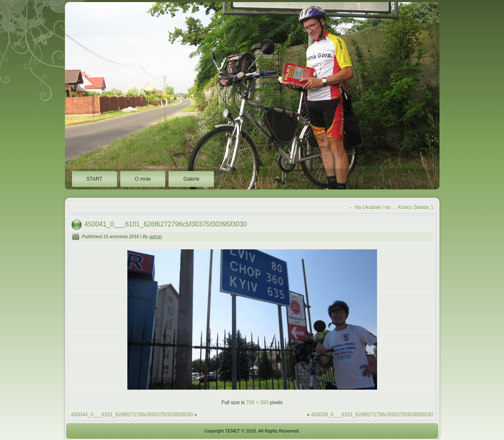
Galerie (191, 179)
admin (156, 236)
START (94, 179)
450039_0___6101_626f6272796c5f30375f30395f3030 (372, 415)
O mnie (143, 179)
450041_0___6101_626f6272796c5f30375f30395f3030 (166, 224)
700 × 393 (257, 403)
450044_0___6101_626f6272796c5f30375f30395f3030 (132, 415)
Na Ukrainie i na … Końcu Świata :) (391, 207)
